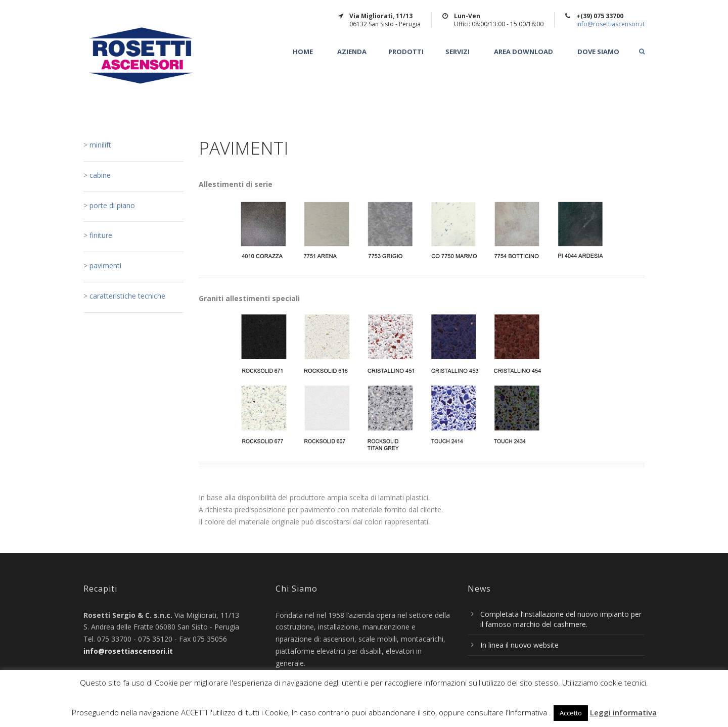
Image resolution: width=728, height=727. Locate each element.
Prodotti (406, 52)
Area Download (524, 52)
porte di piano (112, 205)
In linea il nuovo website (519, 645)
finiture (101, 235)
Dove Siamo (598, 52)
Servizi (458, 52)
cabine (99, 175)
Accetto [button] (571, 713)
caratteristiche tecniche (127, 296)
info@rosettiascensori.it (610, 24)
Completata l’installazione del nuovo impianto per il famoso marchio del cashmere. (561, 619)
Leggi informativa (623, 712)
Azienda (352, 52)
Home (303, 52)
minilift (99, 145)
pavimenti (105, 265)
